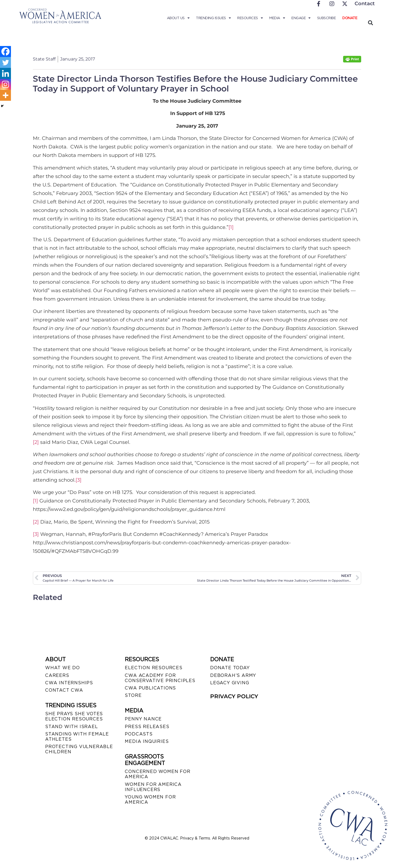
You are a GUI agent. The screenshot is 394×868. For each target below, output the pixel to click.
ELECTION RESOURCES (153, 668)
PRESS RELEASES (147, 727)
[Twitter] (5, 62)
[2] (36, 442)
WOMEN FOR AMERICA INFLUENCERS (153, 787)
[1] (231, 227)
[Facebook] (5, 51)
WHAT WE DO (63, 668)
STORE (133, 695)
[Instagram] (5, 84)
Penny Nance (143, 719)
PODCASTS (139, 734)
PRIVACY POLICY (234, 696)
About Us (178, 18)
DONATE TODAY (230, 668)
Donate (350, 18)
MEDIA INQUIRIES (147, 741)
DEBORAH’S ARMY (233, 675)
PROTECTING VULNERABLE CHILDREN (79, 749)
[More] (5, 95)
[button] (370, 23)
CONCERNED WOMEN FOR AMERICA (157, 774)
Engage (301, 18)
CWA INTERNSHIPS (69, 683)
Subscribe (327, 18)
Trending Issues (213, 18)
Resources (250, 18)
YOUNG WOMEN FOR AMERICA (150, 800)
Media (277, 18)
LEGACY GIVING (230, 683)
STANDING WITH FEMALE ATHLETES (77, 737)
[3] (79, 480)
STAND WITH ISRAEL (72, 727)
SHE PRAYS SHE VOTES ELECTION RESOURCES (74, 716)
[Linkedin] (5, 73)
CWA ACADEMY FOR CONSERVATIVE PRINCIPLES (160, 678)
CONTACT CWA (64, 690)
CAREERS (57, 675)
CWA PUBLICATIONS (150, 688)
